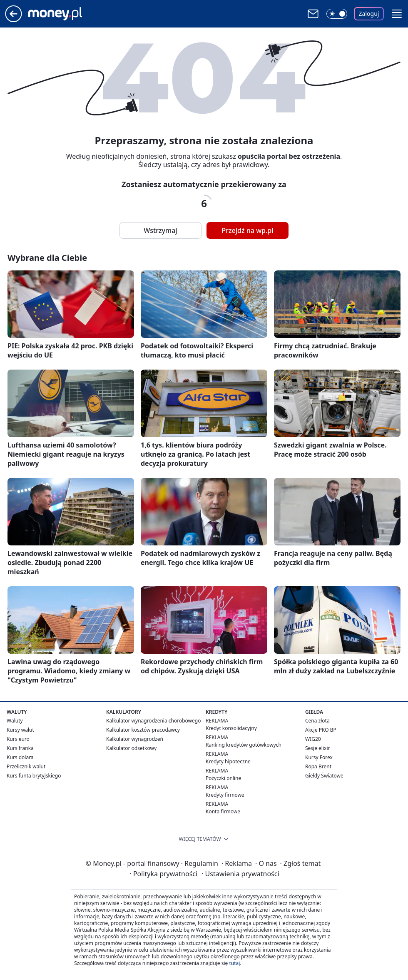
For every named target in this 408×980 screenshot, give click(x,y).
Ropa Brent (318, 766)
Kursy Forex (319, 757)
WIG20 (313, 739)
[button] (397, 14)
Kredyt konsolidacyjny (231, 728)
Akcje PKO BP (321, 730)
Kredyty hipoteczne (228, 761)
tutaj (234, 963)
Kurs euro (18, 739)
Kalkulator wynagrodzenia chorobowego (153, 721)
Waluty (15, 721)
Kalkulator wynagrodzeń (135, 739)
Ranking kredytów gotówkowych (244, 745)
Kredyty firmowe (225, 795)
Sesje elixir (317, 748)
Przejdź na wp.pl (247, 230)
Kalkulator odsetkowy (131, 748)
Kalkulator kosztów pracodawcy (143, 730)
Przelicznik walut (26, 766)
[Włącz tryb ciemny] (337, 14)
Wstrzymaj (160, 230)
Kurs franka (20, 748)
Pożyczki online (223, 778)
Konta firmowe (223, 811)
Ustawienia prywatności (240, 874)
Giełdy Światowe (324, 776)
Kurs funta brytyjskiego (34, 776)
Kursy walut (20, 730)
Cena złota (317, 721)
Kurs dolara (20, 757)
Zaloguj (369, 14)
